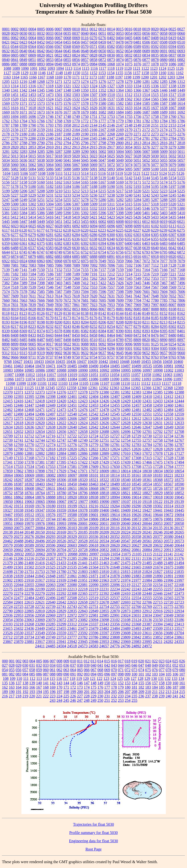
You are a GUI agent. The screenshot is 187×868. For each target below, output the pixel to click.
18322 (104, 480)
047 (141, 665)
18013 (115, 471)
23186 (179, 620)
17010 (126, 453)
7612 (41, 296)
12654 (40, 432)
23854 (168, 637)
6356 (164, 239)
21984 (147, 580)
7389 (23, 283)
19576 (51, 515)
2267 (102, 134)
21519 (40, 567)
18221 (168, 475)
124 (113, 679)
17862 (19, 471)
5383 (15, 213)
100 (134, 674)
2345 (93, 138)
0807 (23, 55)
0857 (85, 60)
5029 (146, 156)
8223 (32, 327)
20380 (168, 537)
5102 (172, 169)
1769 (67, 121)
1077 (146, 64)
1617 (23, 108)
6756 (120, 252)
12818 (51, 449)
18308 (72, 480)
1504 (85, 95)
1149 (68, 73)
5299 (6, 204)
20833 (115, 550)
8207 (111, 322)
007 (53, 661)
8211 (146, 322)
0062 (15, 38)
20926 (8, 554)
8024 (24, 309)
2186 (50, 134)
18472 (104, 484)
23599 (115, 633)
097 (114, 674)
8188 (164, 318)
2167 (102, 130)
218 (19, 696)
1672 (32, 112)
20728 (83, 550)
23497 (147, 628)
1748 (67, 117)
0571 (93, 47)
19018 (158, 497)
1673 (41, 112)
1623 (67, 108)
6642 (172, 248)
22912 (147, 611)
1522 (32, 99)
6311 (23, 239)
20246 (158, 532)
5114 (85, 173)
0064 (32, 38)
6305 (155, 235)
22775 (168, 607)
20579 (8, 545)
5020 (76, 156)
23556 (51, 633)
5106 (24, 173)
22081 (83, 585)
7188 (67, 274)
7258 (67, 278)
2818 (181, 143)
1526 (67, 99)
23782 (83, 637)
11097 (178, 379)
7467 (164, 283)
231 (107, 696)
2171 (137, 130)
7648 (155, 296)
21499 (8, 567)
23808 (115, 637)
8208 (120, 322)
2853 (32, 147)
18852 (179, 493)
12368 (168, 388)
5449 (41, 222)
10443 (114, 362)
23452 (51, 628)
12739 (8, 440)
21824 (147, 572)
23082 (83, 620)
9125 (155, 344)
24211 (158, 642)
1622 (58, 108)
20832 (104, 550)
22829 (61, 611)
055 (12, 670)
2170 (129, 130)
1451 (15, 95)
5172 (146, 182)
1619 (41, 108)
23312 (72, 624)
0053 (120, 33)
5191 (120, 187)
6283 (67, 235)
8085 (138, 309)
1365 (129, 90)
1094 (60, 68)
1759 (164, 117)
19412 (136, 510)
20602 (61, 545)
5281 (111, 200)
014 (100, 661)
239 (162, 696)
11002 (169, 370)
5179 (23, 187)
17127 (179, 453)
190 (12, 692)
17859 (8, 471)
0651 (111, 51)
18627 (40, 488)
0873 (111, 60)
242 (182, 696)
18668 (93, 488)
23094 (93, 620)
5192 (129, 187)
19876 (158, 519)
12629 (136, 423)
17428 (93, 462)
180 (128, 687)
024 (168, 661)
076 (155, 670)
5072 (111, 165)
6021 (181, 222)
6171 (32, 230)
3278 (164, 147)
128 (140, 679)
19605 (104, 515)
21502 (29, 567)
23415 (8, 628)
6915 (129, 257)
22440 (147, 593)
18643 (61, 488)
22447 (168, 593)
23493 (136, 628)
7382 (6, 283)
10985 (29, 370)
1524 (50, 99)
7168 (181, 270)
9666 (15, 357)
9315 (23, 353)
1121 (136, 68)
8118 (6, 313)
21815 (126, 572)
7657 (181, 296)
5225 (181, 191)
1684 (120, 112)
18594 (8, 488)
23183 (168, 620)
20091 (51, 528)
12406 (104, 397)
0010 (76, 29)
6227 (137, 230)
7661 (15, 300)
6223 (102, 230)
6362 (32, 243)
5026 (120, 156)
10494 (104, 366)
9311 (181, 348)
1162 (180, 73)
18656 (83, 488)
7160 (129, 270)
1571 (23, 103)
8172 (58, 318)
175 (93, 687)
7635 (120, 296)
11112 (146, 383)
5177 (6, 187)
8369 (23, 331)
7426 (120, 283)
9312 (6, 353)
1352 (102, 90)
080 (182, 670)
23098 (104, 620)
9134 (164, 344)
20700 (51, 550)
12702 (158, 432)
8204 (85, 322)
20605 (83, 545)
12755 (136, 440)
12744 (40, 440)
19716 (19, 519)
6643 (181, 248)
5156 (6, 182)
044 (121, 665)
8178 (102, 318)
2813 (137, 143)
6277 (15, 235)
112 (32, 679)
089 (59, 674)
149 (100, 683)
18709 (136, 488)
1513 (137, 95)
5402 (155, 213)
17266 (93, 458)
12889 (104, 453)
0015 (120, 29)
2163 (67, 130)
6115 (181, 226)
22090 (93, 585)
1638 (164, 108)
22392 (104, 593)
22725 (19, 607)
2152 (164, 125)
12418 (40, 401)
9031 (76, 344)
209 (141, 692)
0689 (146, 51)
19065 (40, 502)
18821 (126, 493)
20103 (72, 528)
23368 (136, 624)
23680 (168, 633)
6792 (137, 252)
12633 (179, 423)
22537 (115, 598)
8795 (129, 340)
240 (168, 696)
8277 (129, 327)
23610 (136, 633)
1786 (181, 121)
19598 (83, 515)
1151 (85, 73)
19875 (147, 519)
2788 (23, 143)
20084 (40, 528)
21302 (126, 558)
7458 (155, 283)
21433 (61, 563)
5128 (15, 178)
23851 (147, 637)
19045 (179, 497)
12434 (168, 401)
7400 (50, 283)
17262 (83, 458)
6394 (102, 243)
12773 (40, 445)
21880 (126, 576)
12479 (115, 410)
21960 (93, 580)
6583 (50, 248)
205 (114, 692)
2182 (41, 134)
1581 (111, 103)
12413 (179, 397)
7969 (137, 305)
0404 (120, 38)
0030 (23, 33)
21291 (93, 558)
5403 (164, 213)
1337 (164, 86)
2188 (67, 134)
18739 (179, 488)
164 (19, 687)
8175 (85, 318)
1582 (120, 103)
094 (93, 674)
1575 (58, 103)
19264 (115, 506)
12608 (93, 418)
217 (12, 696)
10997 (147, 370)
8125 (32, 313)
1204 (180, 77)
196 (53, 692)
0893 (41, 64)
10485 (72, 366)
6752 (85, 252)
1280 (137, 82)
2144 (93, 125)
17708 (136, 467)
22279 (40, 593)
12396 (40, 397)
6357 (172, 239)
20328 (61, 537)
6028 (59, 226)
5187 (85, 187)
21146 (8, 558)
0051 (102, 33)
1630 (102, 108)
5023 (93, 156)
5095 (129, 169)
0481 (137, 42)
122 (100, 679)
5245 (172, 195)
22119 (126, 585)
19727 (40, 519)
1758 (155, 117)
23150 (158, 620)
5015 (32, 156)
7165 (155, 270)
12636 (29, 427)
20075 (19, 528)
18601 (19, 488)
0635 (15, 51)
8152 (164, 313)
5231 (50, 195)
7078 (172, 261)
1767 (50, 121)
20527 (72, 541)
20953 (30, 554)
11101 (42, 383)
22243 (136, 589)
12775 (61, 445)
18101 (94, 475)
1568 (181, 99)
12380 (104, 392)
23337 (93, 624)
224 (59, 696)
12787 (179, 445)
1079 (164, 64)
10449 (135, 362)
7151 (50, 270)
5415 (41, 217)
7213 (120, 274)
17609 (93, 467)
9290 (76, 348)
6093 (85, 226)
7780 (155, 300)
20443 (179, 537)
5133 (50, 178)
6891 (111, 257)
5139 (102, 178)
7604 (164, 292)
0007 (58, 29)
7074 (155, 261)
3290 (85, 152)
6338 (93, 239)
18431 (61, 484)
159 (168, 683)
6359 (6, 243)
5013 (15, 156)
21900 (179, 576)
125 (120, 679)
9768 (8, 362)
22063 (51, 585)
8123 (23, 313)
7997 (155, 305)
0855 (67, 60)
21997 (179, 580)
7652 (172, 296)
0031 (32, 33)
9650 (137, 353)
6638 (137, 248)
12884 (61, 453)
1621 (50, 108)
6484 (172, 243)
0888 (23, 64)
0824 (76, 55)
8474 (146, 335)
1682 (102, 112)
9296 (111, 348)
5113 (76, 173)
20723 (72, 550)
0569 (76, 47)
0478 (120, 42)
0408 (155, 38)
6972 (76, 261)
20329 (72, 537)
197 (59, 692)
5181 (41, 187)
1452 (23, 95)
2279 (23, 138)
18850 (168, 493)
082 (12, 674)
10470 (40, 366)
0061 (6, 38)
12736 (179, 436)
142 (53, 683)
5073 (120, 165)
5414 (32, 217)
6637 (129, 248)
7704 (137, 300)
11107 (105, 383)
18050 (168, 471)
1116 (94, 68)
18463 (93, 484)
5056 (172, 160)
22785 (179, 607)
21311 (136, 558)
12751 (104, 440)
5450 (50, 222)
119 (79, 679)
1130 (33, 73)
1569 (6, 103)
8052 (67, 309)
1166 (33, 77)
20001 (83, 523)
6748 (50, 252)
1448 (172, 90)
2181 (32, 134)
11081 (51, 379)
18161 (136, 475)
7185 (41, 274)
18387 (19, 484)
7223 (6, 278)
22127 (136, 585)
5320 (172, 204)
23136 (147, 620)
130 (154, 679)
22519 (93, 598)
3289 (76, 152)
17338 (179, 458)
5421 (93, 217)
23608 (126, 633)
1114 (77, 68)
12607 (83, 418)
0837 (172, 55)
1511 (120, 95)
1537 (111, 99)
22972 (72, 615)
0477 (111, 42)
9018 (58, 344)
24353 (179, 642)
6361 (23, 243)
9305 (164, 348)
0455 (67, 42)
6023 (15, 226)
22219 (93, 589)
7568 (164, 287)
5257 (76, 200)
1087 (181, 64)
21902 (8, 580)
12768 (8, 445)
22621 (40, 602)
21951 (83, 580)
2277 (6, 138)
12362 (104, 388)
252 (114, 700)
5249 (23, 200)
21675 (168, 567)
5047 (102, 160)
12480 (126, 410)
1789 (23, 125)
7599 (129, 292)
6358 (181, 239)
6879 (32, 257)
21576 (104, 567)
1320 (58, 86)
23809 (126, 637)
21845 (40, 576)
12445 (8, 405)
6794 (155, 252)
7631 (111, 296)
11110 (125, 383)
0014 (111, 29)
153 (128, 683)
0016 (129, 29)
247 (80, 700)
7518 (15, 287)
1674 (50, 112)
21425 (51, 563)
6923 (15, 261)
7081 (15, 265)
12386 (168, 392)
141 (46, 683)
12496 (40, 414)
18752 (8, 493)
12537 (61, 414)
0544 (15, 47)
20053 (158, 523)
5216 (111, 191)
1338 (172, 86)
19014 (136, 497)
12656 (61, 432)
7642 (137, 296)
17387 (51, 462)
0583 (120, 47)
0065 (41, 38)
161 (182, 683)
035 (59, 665)
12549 (126, 414)
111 (26, 679)
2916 (102, 147)
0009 (67, 29)
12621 (51, 423)
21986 (158, 580)
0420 (181, 38)
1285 (164, 82)
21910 (29, 580)
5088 (67, 169)
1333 (129, 86)
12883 (51, 453)
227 (80, 696)
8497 (58, 340)
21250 (40, 558)
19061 (19, 502)
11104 (73, 383)
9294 (102, 348)
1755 (129, 117)
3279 (172, 147)
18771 (51, 493)
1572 (32, 103)
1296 (172, 82)
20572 (168, 541)
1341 (15, 90)
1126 (180, 68)
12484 (168, 410)
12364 (125, 388)
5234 (76, 195)
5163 (67, 182)
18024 (136, 471)
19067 (62, 502)
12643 (104, 427)
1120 (128, 68)
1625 (85, 108)
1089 (16, 68)
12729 (136, 436)
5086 (50, 169)
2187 (58, 134)
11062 (157, 375)
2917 (111, 147)
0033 (50, 33)
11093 (146, 379)
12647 (147, 427)
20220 (115, 532)
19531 (40, 515)
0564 (32, 47)
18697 (126, 488)
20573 (179, 541)
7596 (102, 292)
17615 (104, 467)
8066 (94, 309)
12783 (136, 445)
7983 (146, 305)
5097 (137, 169)
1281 (146, 82)
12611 (126, 418)
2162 (58, 130)
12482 (147, 410)
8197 (32, 322)
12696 (126, 432)
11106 (94, 383)
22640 (51, 602)
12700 (136, 432)
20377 (158, 537)
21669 (147, 567)
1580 (102, 103)
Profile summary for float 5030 (93, 833)
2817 (172, 143)
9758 (120, 357)
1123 (154, 68)
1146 (42, 73)
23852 (158, 637)
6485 (181, 243)
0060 (181, 33)
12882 (40, 453)
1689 (164, 112)
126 (127, 679)
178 (114, 687)
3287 (58, 152)
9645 (120, 353)
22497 (61, 598)
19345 (29, 510)
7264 (111, 278)
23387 (147, 624)
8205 (93, 322)
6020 (172, 222)
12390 (8, 397)
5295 (172, 200)
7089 (76, 265)
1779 (120, 121)
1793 (50, 125)
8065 (85, 309)
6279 (32, 235)
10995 (126, 370)
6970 (67, 261)
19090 (104, 502)
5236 (93, 195)
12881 (29, 453)
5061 (23, 165)
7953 (111, 305)
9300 (120, 348)
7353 (155, 278)
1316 (32, 86)
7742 (146, 300)
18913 (61, 497)
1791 (41, 125)
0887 (15, 64)
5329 (67, 208)
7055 (111, 261)
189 (5, 692)
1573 (41, 103)
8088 (155, 309)
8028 (32, 309)
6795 (164, 252)
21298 (115, 558)
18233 (179, 475)
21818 (136, 572)
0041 (93, 33)
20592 (40, 545)
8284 (155, 327)
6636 (120, 248)
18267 (19, 480)
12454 (104, 405)
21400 (29, 563)
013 (93, 661)
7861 (76, 305)
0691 (164, 51)
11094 (157, 379)
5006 (137, 152)
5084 (32, 169)
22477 (19, 598)
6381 (50, 243)
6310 (15, 239)
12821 (83, 449)
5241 (137, 195)
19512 (29, 515)
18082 (51, 475)
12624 (83, 423)
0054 (129, 33)
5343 (129, 208)
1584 (137, 103)
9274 (50, 348)
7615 (67, 296)
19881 (168, 519)
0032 (41, 33)
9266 (41, 348)
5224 (172, 191)
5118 (111, 173)
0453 (50, 42)
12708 (179, 432)
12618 (19, 423)
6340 (111, 239)
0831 (120, 55)
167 (39, 687)
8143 (111, 313)
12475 (72, 410)
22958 (40, 615)
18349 (136, 480)
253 (121, 700)
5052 (146, 160)
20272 (19, 537)
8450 (76, 335)
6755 (111, 252)
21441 (83, 563)
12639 (61, 427)
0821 (50, 55)
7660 (6, 300)
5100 (155, 169)
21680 (179, 567)
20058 (179, 523)
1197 (119, 77)
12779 (93, 445)
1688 (155, 112)
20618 (93, 545)
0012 (93, 29)
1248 (32, 82)
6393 (93, 243)
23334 (83, 624)
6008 (120, 222)
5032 (172, 156)
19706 (8, 519)
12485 (179, 410)
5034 (6, 160)
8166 (32, 318)
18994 (115, 497)
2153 (172, 125)
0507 (155, 42)
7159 (120, 270)
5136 (76, 178)
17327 (158, 458)
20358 (136, 537)
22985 (104, 615)
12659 (93, 432)
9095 (120, 344)
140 (39, 683)
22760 (136, 607)
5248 (15, 200)
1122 (145, 68)
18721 (147, 488)
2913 (76, 147)
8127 (50, 313)
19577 (61, 515)
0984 (93, 64)
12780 (104, 445)
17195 (61, 458)
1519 (6, 99)
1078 (155, 64)
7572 (181, 287)
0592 (155, 47)
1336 (155, 86)
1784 (164, 121)
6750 (67, 252)
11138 (40, 388)
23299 (61, 624)
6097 (120, 226)
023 (162, 661)
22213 (72, 589)
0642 (41, 51)
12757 (147, 440)
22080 (72, 585)
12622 (61, 423)
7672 (67, 300)
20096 (62, 528)
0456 (76, 42)
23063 (29, 620)
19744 (51, 519)
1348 (67, 90)
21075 (126, 554)
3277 (155, 147)
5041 (67, 160)
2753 (129, 138)
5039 (50, 160)
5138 (93, 178)
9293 (93, 348)
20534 (104, 541)
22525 (104, 598)
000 (5, 661)
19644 (158, 515)
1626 (93, 108)
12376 (61, 392)
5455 (85, 222)
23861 (179, 637)
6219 (76, 230)
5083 (23, 169)
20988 (73, 554)
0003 (23, 29)
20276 (29, 537)
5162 (58, 182)
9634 (93, 353)
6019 (164, 222)
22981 (93, 615)
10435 (60, 362)
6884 (67, 257)
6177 (41, 230)
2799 (111, 143)
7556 (102, 287)
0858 (93, 60)
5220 (137, 191)
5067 (76, 165)
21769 (51, 572)
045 (128, 665)
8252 (93, 327)
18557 (158, 484)
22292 (61, 593)
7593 (76, 292)
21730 (19, 572)
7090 (85, 265)
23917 (40, 642)
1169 (59, 77)
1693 (6, 117)
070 (114, 670)
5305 (58, 204)
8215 (181, 322)
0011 (85, 29)
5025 (111, 156)
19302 (158, 506)
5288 (164, 200)
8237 (58, 327)
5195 (155, 187)
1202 (162, 77)
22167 (168, 585)
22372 (93, 593)
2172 (146, 130)
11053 (104, 375)
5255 (67, 200)
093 (87, 674)
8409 (23, 335)
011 (80, 661)
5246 (181, 195)
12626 (104, 423)
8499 (76, 340)
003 (25, 661)
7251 (23, 278)
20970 (51, 554)
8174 (76, 318)
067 (93, 670)
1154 (111, 73)
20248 (168, 532)
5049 (120, 160)
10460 (178, 362)
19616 (126, 515)
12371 (19, 392)
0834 (146, 55)
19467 (8, 515)
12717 (61, 436)
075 (148, 670)
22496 (51, 598)
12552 (158, 414)
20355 (126, 537)
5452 (67, 222)
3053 (120, 147)
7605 (172, 292)
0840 (6, 60)
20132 (136, 528)
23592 (83, 633)
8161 (172, 313)
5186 (76, 187)
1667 (172, 108)
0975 (85, 64)
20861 (136, 550)
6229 (155, 230)
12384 (147, 392)
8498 (67, 340)
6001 (93, 222)
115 (52, 679)
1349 (76, 90)
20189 (93, 532)
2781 (146, 138)
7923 (93, 305)
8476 (155, 335)
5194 (146, 187)
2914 (85, 147)
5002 (102, 152)
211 (155, 692)
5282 (120, 200)
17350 (19, 462)
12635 (19, 427)
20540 (115, 541)
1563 (137, 99)
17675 (126, 467)
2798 (102, 143)
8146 (137, 313)
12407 (115, 397)
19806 (93, 519)
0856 (76, 60)
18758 (19, 493)
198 (66, 692)
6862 (172, 252)
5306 (67, 204)
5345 (137, 208)
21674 (158, 567)
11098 (11, 383)
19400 (104, 510)
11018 (62, 375)
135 (5, 683)
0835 (155, 55)
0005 (41, 29)
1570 (15, 103)
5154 (172, 178)
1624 (76, 108)
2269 (120, 134)
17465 (136, 462)
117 (66, 679)
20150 (40, 532)
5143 (137, 178)
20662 (19, 550)
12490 (19, 414)
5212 (76, 191)
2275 (172, 134)
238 (155, 696)
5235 (85, 195)
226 (73, 696)
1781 (137, 121)
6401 (137, 243)
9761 (137, 357)
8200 (58, 322)
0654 (129, 51)
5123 (154, 173)
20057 (168, 523)
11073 (19, 379)
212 (162, 692)
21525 (51, 567)
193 (32, 692)
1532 (76, 99)
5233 (67, 195)
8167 (41, 318)
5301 (23, 204)
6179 (49, 230)
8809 (137, 340)
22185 (19, 589)
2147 (120, 125)
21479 (136, 563)
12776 (72, 445)
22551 (126, 598)
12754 (126, 440)
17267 (104, 458)
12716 (51, 436)
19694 (179, 515)
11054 (115, 375)
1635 (146, 108)
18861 (8, 497)
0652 (120, 51)
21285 (72, 558)
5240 (129, 195)
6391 (76, 243)
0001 (6, 29)
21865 (83, 576)
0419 (172, 38)
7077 (164, 261)
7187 (58, 274)
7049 (102, 261)
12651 (8, 432)
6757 (129, 252)
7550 (76, 287)
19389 (93, 510)
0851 (32, 60)
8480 (172, 335)
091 (73, 674)
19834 (104, 519)
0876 (137, 60)
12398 (51, 397)
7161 (137, 270)
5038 (41, 160)
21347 (158, 558)
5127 (6, 178)
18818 (104, 493)
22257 (168, 589)
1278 (120, 82)
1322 (76, 86)
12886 (83, 453)
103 (155, 674)
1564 (146, 99)
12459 (158, 405)
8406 (6, 335)
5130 (23, 178)
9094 (111, 344)
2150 (146, 125)
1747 (58, 117)
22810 (40, 611)
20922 (179, 550)
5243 (155, 195)
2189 (76, 134)
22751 (93, 607)
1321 (67, 86)
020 (141, 661)
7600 (137, 292)
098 (121, 674)
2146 (111, 125)
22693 (126, 602)
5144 (146, 178)
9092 (102, 344)
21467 (115, 563)
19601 (93, 515)
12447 (29, 405)
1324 (93, 86)
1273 (76, 82)
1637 (155, 108)
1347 (58, 90)
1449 (181, 90)
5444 (181, 217)
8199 (50, 322)
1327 (111, 86)
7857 (67, 305)
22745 (83, 607)
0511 (6, 47)
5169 (120, 182)
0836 (164, 55)
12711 (18, 436)
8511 (102, 340)
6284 (76, 235)
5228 (23, 195)
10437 (82, 362)
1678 (76, 112)
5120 (128, 173)
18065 (19, 475)
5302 (32, 204)
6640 (155, 248)
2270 (129, 134)
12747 (61, 440)
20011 (104, 523)
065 (80, 670)
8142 (102, 313)
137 (19, 683)
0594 (172, 47)
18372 (168, 480)
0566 (50, 47)
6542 (41, 248)
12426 (104, 401)
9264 (23, 348)
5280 (102, 200)
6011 (137, 222)
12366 (147, 388)
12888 (93, 453)
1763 (15, 121)
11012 (30, 375)
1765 (32, 121)
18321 (93, 480)
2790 (41, 143)
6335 (67, 239)
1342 (23, 90)
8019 (15, 309)
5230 (41, 195)
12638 (51, 427)
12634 (8, 427)
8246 (76, 327)
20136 (168, 528)
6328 (41, 239)
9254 (172, 344)
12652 (19, 432)
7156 (93, 270)
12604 (51, 418)
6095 (103, 226)
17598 (83, 467)
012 (87, 661)
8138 (85, 313)
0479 (129, 42)
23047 (158, 615)
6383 (67, 243)
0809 (32, 55)
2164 (76, 130)
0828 (93, 55)
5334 (111, 208)
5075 (137, 165)
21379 (8, 563)
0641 (32, 51)
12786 (168, 445)
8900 (23, 344)
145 (73, 683)
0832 (129, 55)
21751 (29, 572)
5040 (58, 160)
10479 (61, 366)
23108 (126, 620)
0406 (137, 38)
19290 (136, 506)
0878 (155, 60)
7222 (181, 274)
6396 (111, 243)
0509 (172, 42)
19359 (61, 510)
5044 (76, 160)
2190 (85, 134)
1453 (32, 95)
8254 (111, 327)
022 (155, 661)
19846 (126, 519)
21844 (29, 576)
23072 (61, 620)
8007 (172, 305)
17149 (8, 458)
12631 (158, 423)
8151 (155, 313)
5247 (6, 200)
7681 (85, 300)
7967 (129, 305)
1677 (67, 112)
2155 (6, 130)
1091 (34, 68)
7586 (50, 292)
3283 (23, 152)
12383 (136, 392)
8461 (102, 335)
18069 (29, 475)
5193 (137, 187)
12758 (158, 440)
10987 (51, 370)
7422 (102, 283)
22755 (115, 607)
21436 (72, 563)
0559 (23, 47)
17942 (72, 471)
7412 (85, 283)
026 (182, 661)
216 (5, 696)
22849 (93, 611)
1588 (172, 103)
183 (148, 687)
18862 (19, 497)
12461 (179, 405)
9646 (129, 353)
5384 (23, 213)
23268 (29, 624)
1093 (51, 68)
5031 (164, 156)
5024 (102, 156)
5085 (41, 169)
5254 (58, 200)
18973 (104, 497)
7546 (50, 287)
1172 (84, 77)
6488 (15, 248)
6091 (67, 226)
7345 (129, 278)
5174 (164, 182)
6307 (172, 235)
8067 (103, 309)
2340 (50, 138)
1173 (93, 77)
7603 (155, 292)
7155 (85, 270)
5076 (146, 165)
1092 (42, 68)
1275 (93, 82)
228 (87, 696)
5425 (129, 217)
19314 (168, 506)
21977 (136, 580)
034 (53, 665)
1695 (23, 117)
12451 (72, 405)
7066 (129, 261)
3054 (129, 147)
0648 (85, 51)
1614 (181, 103)
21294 (104, 558)
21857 (61, 576)
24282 (168, 642)
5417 (58, 217)
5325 (32, 208)
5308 (85, 204)
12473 (61, 410)
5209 (50, 191)
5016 (41, 156)
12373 (40, 392)
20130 (125, 528)
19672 (168, 515)
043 (114, 665)
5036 (23, 160)
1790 (32, 125)
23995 (147, 642)
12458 (147, 405)
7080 (6, 265)
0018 (137, 29)
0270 (93, 38)
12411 (158, 397)
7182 (15, 274)
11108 (115, 383)
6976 (93, 261)
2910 (50, 147)
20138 (8, 532)
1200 (145, 77)
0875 (129, 60)
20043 (136, 523)
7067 (137, 261)
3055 (137, 147)
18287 (29, 480)
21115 (147, 554)
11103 (63, 383)
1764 (23, 121)
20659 (8, 550)
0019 (146, 29)
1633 (129, 108)
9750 (76, 357)
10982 (179, 366)
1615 (6, 108)
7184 (32, 274)
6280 (41, 235)
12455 (115, 405)
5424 (120, 217)
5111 (59, 173)
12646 (136, 427)
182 (141, 687)
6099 (138, 226)
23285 (51, 624)
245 (66, 700)
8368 (15, 331)
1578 (85, 103)
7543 (41, 287)
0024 (164, 29)
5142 (129, 178)
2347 (111, 138)
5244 (164, 195)
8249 (85, 327)
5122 (145, 173)
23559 (61, 633)
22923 (168, 611)
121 (93, 679)
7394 (32, 283)
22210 (61, 589)
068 (100, 670)
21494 (179, 563)
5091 (93, 169)
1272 (67, 82)
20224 (126, 532)
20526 (61, 541)
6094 (94, 226)
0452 (41, 42)
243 (53, 700)
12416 (19, 401)
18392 (29, 484)
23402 (168, 624)
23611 (147, 633)
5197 (172, 187)
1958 (67, 125)
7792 (172, 300)
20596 (51, 545)
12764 (168, 440)
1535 (93, 99)
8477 (164, 335)
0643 (50, 51)
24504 (61, 646)
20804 (93, 550)
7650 (164, 296)
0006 (50, 29)
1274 (85, 82)
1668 (181, 108)
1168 (50, 77)
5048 (111, 160)
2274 (164, 134)
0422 (15, 42)
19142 (8, 506)
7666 (41, 300)
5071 (102, 165)
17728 (158, 467)
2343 (76, 138)
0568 (67, 47)
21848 (51, 576)
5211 (67, 191)
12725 (104, 436)
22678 (104, 602)
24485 (51, 646)
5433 (155, 217)
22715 (158, 602)
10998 (158, 370)
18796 (83, 493)
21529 (61, 567)
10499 (136, 366)
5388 (50, 213)
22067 (61, 585)
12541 (83, 414)
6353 (137, 239)
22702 (136, 602)
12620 (40, 423)
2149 (137, 125)
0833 (137, 55)
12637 (40, 427)
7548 (67, 287)
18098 (83, 475)
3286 (50, 152)
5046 (93, 160)
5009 (164, 152)
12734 (168, 436)
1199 (136, 77)
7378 (172, 278)
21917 (40, 580)
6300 (111, 235)
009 (66, 661)
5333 (102, 208)
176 (100, 687)
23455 (61, 628)
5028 (137, 156)
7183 (23, 274)
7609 (15, 296)
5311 (111, 204)
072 (128, 670)
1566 (164, 99)
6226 (128, 230)
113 (39, 679)
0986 (102, 64)
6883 (58, 257)
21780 (61, 572)
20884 (147, 550)
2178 (6, 134)
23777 (72, 637)
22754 (104, 607)
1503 (76, 95)
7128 (172, 265)
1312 (181, 82)
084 (25, 674)
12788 (8, 449)
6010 (129, 222)
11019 (72, 375)
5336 (120, 208)
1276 (102, 82)
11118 (177, 383)
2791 (50, 143)
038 (80, 665)
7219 (155, 274)
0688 (137, 51)
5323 (15, 208)
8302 (172, 327)
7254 (50, 278)
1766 (41, 121)
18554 (147, 484)
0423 (23, 42)
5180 (32, 187)
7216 (146, 274)
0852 (41, 60)
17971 (83, 471)
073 (134, 670)
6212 (58, 230)
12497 (51, 414)
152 (121, 683)
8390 (120, 331)
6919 (164, 257)
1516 (164, 95)
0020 (155, 29)
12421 (72, 401)
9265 (32, 348)
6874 (15, 257)
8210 (137, 322)
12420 (61, 401)
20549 (136, 541)
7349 (137, 278)
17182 (51, 458)
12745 (51, 440)
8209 (129, 322)
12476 (83, 410)
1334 (137, 86)
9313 (15, 353)
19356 (51, 510)
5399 (129, 213)
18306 (61, 480)
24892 (136, 646)
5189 (102, 187)
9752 (85, 357)
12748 (72, 440)
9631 (76, 353)
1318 (50, 86)
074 (141, 670)
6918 (155, 257)
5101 (164, 169)
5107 (33, 173)
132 (168, 679)
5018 (58, 156)
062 (59, 670)
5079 (172, 165)
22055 (29, 585)
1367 (146, 90)
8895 (172, 340)
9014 (41, 344)
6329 (50, 239)
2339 (41, 138)
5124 (163, 173)
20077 (29, 528)
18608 (29, 488)
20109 (94, 528)
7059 (120, 261)
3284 (32, 152)
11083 (62, 379)
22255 (158, 589)
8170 (50, 318)
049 (155, 665)
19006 (126, 497)
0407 (146, 38)
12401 (72, 397)
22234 (115, 589)
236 (141, 696)
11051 (93, 375)
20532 (93, 541)
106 (175, 674)
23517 (179, 628)
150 (107, 683)
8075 (111, 309)
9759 (129, 357)
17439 (126, 462)
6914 (120, 257)
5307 (76, 204)
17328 (168, 458)
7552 (85, 287)
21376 (179, 558)
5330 (76, 208)
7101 (120, 265)
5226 (6, 195)
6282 (58, 235)
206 (121, 692)
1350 (85, 90)
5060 (15, 165)
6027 (50, 226)
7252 (32, 278)
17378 (29, 462)
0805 (15, 55)
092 (80, 674)
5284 (137, 200)
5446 (15, 222)
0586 (129, 47)
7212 (111, 274)
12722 (72, 436)
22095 (104, 585)
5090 (85, 169)
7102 (129, 265)
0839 (181, 55)
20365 (147, 537)
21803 (83, 572)
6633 (102, 248)
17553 (51, 467)
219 (25, 696)
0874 (120, 60)
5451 (58, 222)
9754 (93, 357)
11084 (72, 379)
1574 (50, 103)
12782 (126, 445)
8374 (41, 331)
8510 (93, 340)
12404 (93, 397)
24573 (83, 646)
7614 (58, 296)
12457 (136, 405)
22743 (72, 607)
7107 (146, 265)
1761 (181, 117)
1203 (171, 77)
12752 (115, 440)
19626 (136, 515)
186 (168, 687)
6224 (111, 230)
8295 (164, 327)
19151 (19, 506)
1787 (6, 125)
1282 (155, 82)
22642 (61, 602)
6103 (164, 226)
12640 (72, 427)
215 (182, 692)
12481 (136, 410)
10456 (157, 362)
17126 (168, 453)
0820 (41, 55)
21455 (93, 563)
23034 (147, 615)
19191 (61, 506)
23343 (104, 624)
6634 (111, 248)
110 (19, 679)
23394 (158, 624)
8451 (85, 335)
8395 (164, 331)
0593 (164, 47)
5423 (111, 217)
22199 (40, 589)
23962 (115, 642)
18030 (147, 471)
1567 (172, 99)
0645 (67, 51)
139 (32, 683)
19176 (40, 506)
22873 (126, 611)
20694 (40, 550)
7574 (6, 292)
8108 (173, 309)
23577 (72, 633)
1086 (172, 64)
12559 (179, 414)
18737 (168, 488)
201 (87, 692)
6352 (129, 239)
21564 (93, 567)
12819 (61, 449)
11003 (179, 370)
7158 (111, 270)
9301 (129, 348)
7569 (172, 287)
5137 (85, 178)
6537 (32, 248)
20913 (168, 550)
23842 (136, 637)
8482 (6, 340)
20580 (19, 545)
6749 (58, 252)
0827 (85, 55)
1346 (50, 90)
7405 (67, 283)
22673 (93, 602)
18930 (83, 497)
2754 (137, 138)
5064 (50, 165)
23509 (158, 628)
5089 (76, 169)
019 (134, 661)
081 (5, 674)
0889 (32, 64)
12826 (136, 449)
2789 (32, 143)
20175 (72, 532)
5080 (181, 165)
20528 (83, 541)
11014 (41, 375)
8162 (181, 313)
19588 (72, 515)
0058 (164, 33)
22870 (115, 611)
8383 (93, 331)
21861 (72, 576)
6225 (120, 230)
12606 (72, 418)
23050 (179, 615)
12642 (93, 427)
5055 (164, 160)
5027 (129, 156)
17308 (136, 458)
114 (46, 679)
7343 (120, 278)
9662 (6, 357)
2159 (41, 130)
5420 (85, 217)
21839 (19, 576)
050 (162, 665)
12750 (93, 440)
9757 (111, 357)
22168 (179, 585)
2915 (93, 147)
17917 (51, 471)
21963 (104, 580)
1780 (129, 121)
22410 (126, 593)
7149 (32, 270)
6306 (164, 235)
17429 (104, 462)
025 (175, 661)
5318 (155, 204)
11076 (41, 379)
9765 (172, 357)
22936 (8, 615)
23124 (136, 620)
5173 (155, 182)
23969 (126, 642)
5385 (32, 213)
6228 (146, 230)
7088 (67, 265)
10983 (8, 370)
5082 (15, 169)
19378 (83, 510)
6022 (6, 226)
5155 (181, 178)
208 (134, 692)
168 (46, 687)
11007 (9, 375)
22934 (179, 611)
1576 (67, 103)
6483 (164, 243)
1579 (93, 103)
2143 (85, 125)
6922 (6, 261)
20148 (29, 532)
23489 (126, 628)
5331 (85, 208)
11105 (84, 383)
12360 (82, 388)
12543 (104, 414)
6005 (111, 222)
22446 (158, 593)
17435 (115, 462)
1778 (111, 121)
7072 (146, 261)
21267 (51, 558)
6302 (129, 235)
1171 (76, 77)
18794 (72, 493)
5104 (7, 173)
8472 (137, 335)
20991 (83, 554)
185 (162, 687)
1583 (129, 103)
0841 (15, 60)
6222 (93, 230)
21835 (179, 572)
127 (134, 679)
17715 (147, 467)
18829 (158, 493)
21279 (61, 558)
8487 (41, 340)
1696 (32, 117)
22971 (61, 615)
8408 (15, 335)
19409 (126, 510)
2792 (58, 143)
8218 (23, 327)
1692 (181, 112)
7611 (32, 296)
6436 (155, 243)
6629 (67, 248)
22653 (72, 602)
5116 (102, 173)
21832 (168, 572)
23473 (83, 628)
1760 (172, 117)
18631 (51, 488)
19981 (51, 523)
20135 (158, 528)
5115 (93, 173)
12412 (168, 397)
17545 (40, 467)
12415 (8, 401)
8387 (111, 331)
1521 (23, 99)
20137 (179, 528)
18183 (158, 475)
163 (12, 687)
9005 (32, 344)
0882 (181, 60)
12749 (83, 440)
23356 (115, 624)
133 (175, 679)
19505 (19, 515)
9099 (137, 344)
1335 (146, 86)
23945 (83, 642)
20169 (61, 532)
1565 (155, 99)
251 (107, 700)
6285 (85, 235)
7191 (93, 274)
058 (32, 670)
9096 (129, 344)
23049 (168, 615)
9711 (32, 357)
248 (87, 700)
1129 (24, 73)
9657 (164, 353)
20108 (83, 528)
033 (46, 665)
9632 (85, 353)
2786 (6, 143)
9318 (32, 353)
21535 (72, 567)
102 (148, 674)
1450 (6, 95)
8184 (146, 318)
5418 (67, 217)
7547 (58, 287)
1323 (85, 86)
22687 (115, 602)
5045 (85, 160)
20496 (40, 541)
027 (5, 665)
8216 (6, 327)
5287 (155, 200)
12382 (126, 392)
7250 (15, 278)
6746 (32, 252)
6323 (32, 239)
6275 (181, 230)
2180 (23, 134)
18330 (115, 480)
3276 (146, 147)
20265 (179, 532)
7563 (137, 287)
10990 (83, 370)
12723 (83, 436)
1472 (41, 95)
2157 (23, 130)
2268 (111, 134)
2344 (85, 138)
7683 (93, 300)
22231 (104, 589)
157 (155, 683)
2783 (164, 138)
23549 (40, 633)
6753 (93, 252)
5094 (120, 169)
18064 (8, 475)
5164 (76, 182)
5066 (67, 165)
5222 (155, 191)
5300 (15, 204)
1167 (41, 77)
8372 (32, 331)
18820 (115, 493)
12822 (93, 449)
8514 (111, 340)
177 (107, 687)
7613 (50, 296)
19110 (136, 502)
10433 (39, 362)
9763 (155, 357)
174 (87, 687)
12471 (40, 410)
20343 (104, 537)
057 (25, 670)
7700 (129, 300)
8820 (146, 340)
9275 (58, 348)
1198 (127, 77)
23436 (29, 628)
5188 (93, 187)
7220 (164, 274)
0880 (164, 60)
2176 (181, 130)
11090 (115, 379)
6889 (102, 257)
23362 (126, 624)
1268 (41, 82)
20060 (8, 528)
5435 (172, 217)
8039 (41, 309)
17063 (136, 453)
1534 (85, 99)
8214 (172, 322)
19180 (51, 506)
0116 (85, 38)
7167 (172, 270)
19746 (61, 519)
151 (114, 683)
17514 (8, 467)
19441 (158, 510)
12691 (115, 432)
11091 (125, 379)
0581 (102, 47)
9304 (155, 348)
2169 (120, 130)
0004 (32, 29)
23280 (40, 624)
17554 (61, 467)
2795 (76, 143)
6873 (6, 257)
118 (72, 679)
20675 (29, 550)
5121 (137, 173)
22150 (147, 585)
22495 (40, 598)
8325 (181, 327)
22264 (179, 589)
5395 (93, 213)
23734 (29, 637)
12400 (61, 397)
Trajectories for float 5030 (93, 824)
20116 (115, 528)
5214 (93, 191)
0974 (76, 64)
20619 (104, 545)
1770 (76, 121)
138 (25, 683)
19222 (104, 506)
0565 (41, 47)
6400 (129, 243)
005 (39, 661)
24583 (93, 646)
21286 (83, 558)
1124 (163, 68)
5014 (23, 156)
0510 (181, 42)
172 (73, 687)
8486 (32, 340)
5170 (129, 182)
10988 (62, 370)
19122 (158, 502)
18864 (29, 497)
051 (168, 665)
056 (19, 670)
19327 (8, 510)
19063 (29, 502)
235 (134, 696)
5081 (6, 169)
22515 (83, 598)
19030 (168, 497)
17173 (40, 458)
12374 (51, 392)
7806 (181, 300)
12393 (19, 397)
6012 (146, 222)
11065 (178, 375)
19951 (8, 523)
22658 (83, 602)
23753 (61, 637)
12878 (179, 449)
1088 (7, 68)
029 (19, 665)
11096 (167, 379)
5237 (102, 195)
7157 (102, 270)
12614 (158, 418)
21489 (168, 563)
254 (128, 700)
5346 (146, 208)
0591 (146, 47)
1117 (102, 68)
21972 (115, 580)
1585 (146, 103)
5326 (41, 208)
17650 (115, 467)
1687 (146, 112)
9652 (146, 353)
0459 (102, 42)
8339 (6, 331)
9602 (58, 353)
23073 (72, 620)
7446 (146, 283)
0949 (58, 64)
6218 (67, 230)
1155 (119, 73)
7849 (50, 305)
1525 (58, 99)
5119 (119, 173)
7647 (146, 296)
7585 (41, 292)
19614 (115, 515)
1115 (86, 68)
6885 (76, 257)
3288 (67, 152)
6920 (172, 257)
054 (5, 670)
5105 (15, 173)
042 (107, 665)
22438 (136, 593)
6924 (23, 261)
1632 (120, 108)
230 (100, 696)
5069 (93, 165)
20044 (147, 523)
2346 (102, 138)
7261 (85, 278)
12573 (8, 418)
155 (141, 683)
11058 (146, 375)
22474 (8, 598)
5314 (120, 204)
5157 (15, 182)
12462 (8, 410)
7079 (181, 261)
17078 (158, 453)
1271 (58, 82)
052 (175, 665)
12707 (168, 432)
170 (59, 687)
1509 (102, 95)
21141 (168, 554)
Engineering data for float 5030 (94, 841)
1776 (93, 121)
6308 (181, 235)
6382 (58, 243)
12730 (147, 436)
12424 (93, 401)
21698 (8, 572)
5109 (50, 173)
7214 (129, 274)
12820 (72, 449)
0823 (67, 55)
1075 (129, 64)
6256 (172, 230)
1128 (16, 73)
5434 (164, 217)
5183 (58, 187)
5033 (181, 156)
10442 (103, 362)
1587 (164, 103)
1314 (15, 86)
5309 (93, 204)
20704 (61, 550)
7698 (111, 300)
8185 (155, 318)
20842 (126, 550)
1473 (50, 95)
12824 (115, 449)
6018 (155, 222)
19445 (179, 510)
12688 (104, 432)
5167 (102, 182)
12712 (29, 436)
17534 (29, 467)
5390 (67, 213)
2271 (137, 134)
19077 (83, 502)
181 (134, 687)
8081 (120, 309)
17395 (61, 462)
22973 (83, 615)
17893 (29, 471)
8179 (111, 318)
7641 (129, 296)
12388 (179, 392)
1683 (111, 112)
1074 (120, 64)
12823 (104, 449)
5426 (137, 217)
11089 (104, 379)
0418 (164, 38)
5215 (102, 191)
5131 (32, 178)
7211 (102, 274)
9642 (111, 353)
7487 (172, 283)
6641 (164, 248)
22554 (136, 598)
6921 (181, 257)
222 (46, 696)
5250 (32, 200)
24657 (104, 646)
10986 (40, 370)
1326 (102, 86)
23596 (93, 633)
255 (134, 700)
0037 (76, 33)
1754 (120, 117)
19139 (179, 502)
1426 (155, 90)
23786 (93, 637)
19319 (179, 506)
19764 (83, 519)
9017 (50, 344)
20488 (19, 541)
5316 (137, 204)
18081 (40, 475)
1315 (23, 86)
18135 (125, 475)
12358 (72, 388)
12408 (126, 397)
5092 (102, 169)
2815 (155, 143)
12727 (115, 436)
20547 (126, 541)
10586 (158, 366)
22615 (29, 602)
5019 (67, 156)
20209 (104, 532)
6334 (58, 239)
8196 (23, 322)
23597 (104, 633)
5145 (155, 178)
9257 (6, 348)
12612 (136, 418)
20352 (115, 537)
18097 (72, 475)
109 (12, 679)
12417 (29, 401)
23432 (19, 628)
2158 (32, 130)
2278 (15, 138)
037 (73, 665)
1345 (41, 90)
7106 (138, 265)
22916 (158, 611)
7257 (58, 278)
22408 (115, 593)
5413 (23, 217)
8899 (15, 344)
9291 (85, 348)
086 (39, 674)
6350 (120, 239)
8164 (15, 318)
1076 (137, 64)
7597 (111, 292)
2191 (93, 134)
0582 (111, 47)
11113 (156, 383)
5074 (129, 165)
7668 (50, 300)
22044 (19, 585)
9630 (67, 353)
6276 (6, 235)
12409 (136, 397)
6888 (93, 257)
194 (39, 692)
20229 (136, 532)
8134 (76, 313)
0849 (23, 60)
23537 (29, 633)
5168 (111, 182)
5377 (164, 208)
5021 (85, 156)
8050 (59, 309)
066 (87, 670)
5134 (58, 178)
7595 (93, 292)
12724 (93, 436)
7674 (76, 300)
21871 (93, 576)
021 (148, 661)
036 (66, 665)
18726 (158, 488)
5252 (50, 200)
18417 (51, 484)
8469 (129, 335)
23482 (104, 628)
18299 (51, 480)
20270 (8, 537)
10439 (93, 362)
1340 (6, 90)
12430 (136, 401)
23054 (8, 620)
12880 (19, 453)
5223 (164, 191)
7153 (67, 270)
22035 (8, 585)
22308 (72, 593)
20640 (168, 545)
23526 (8, 633)
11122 (19, 388)
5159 (32, 182)
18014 (126, 471)
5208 (41, 191)
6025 (32, 226)
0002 (15, 29)
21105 (137, 554)
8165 (23, 318)
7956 (120, 305)
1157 (136, 73)
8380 (67, 331)
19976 (40, 523)
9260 (15, 348)
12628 (126, 423)
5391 (76, 213)
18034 (158, 471)
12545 (115, 414)
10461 (8, 366)
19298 (147, 506)
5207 (32, 191)
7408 (76, 283)
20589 (29, 545)
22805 (29, 611)
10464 (29, 366)
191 (19, 692)
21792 (72, 572)
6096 (111, 226)
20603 (72, 545)
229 (93, 696)
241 (175, 696)
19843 (115, 519)
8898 (6, 344)
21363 (168, 558)
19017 (147, 497)
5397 (111, 213)
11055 (125, 375)
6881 (41, 257)
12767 (179, 440)
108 (6, 679)
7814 (6, 305)
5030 (155, 156)
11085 (83, 379)
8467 (120, 335)
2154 (181, 125)
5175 (172, 182)
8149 (146, 313)
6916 (137, 257)
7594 (85, 292)
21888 (147, 576)
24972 (147, 646)
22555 (147, 598)
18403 (40, 484)
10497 (126, 366)
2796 (85, 143)
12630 (147, 423)
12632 (168, 423)
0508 (164, 42)
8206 (102, 322)
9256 (181, 344)
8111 (181, 309)
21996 (168, 580)
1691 (172, 112)
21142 (179, 554)
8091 (164, 309)
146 (80, 683)
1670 (15, 112)
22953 (19, 615)
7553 (93, 287)
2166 (93, 130)
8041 (50, 309)
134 (181, 679)
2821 (23, 147)
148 (93, 683)
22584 (8, 602)
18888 (51, 497)
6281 (50, 235)
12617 (8, 423)
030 (25, 665)
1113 (69, 68)
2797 (93, 143)
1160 (163, 73)
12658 (83, 432)
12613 (147, 418)
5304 (50, 204)
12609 (104, 418)
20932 (19, 554)
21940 (72, 580)
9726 (41, 357)
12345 (50, 388)
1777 (102, 121)
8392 (137, 331)
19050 (8, 502)
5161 (50, 182)
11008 (19, 375)
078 (168, 670)
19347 (40, 510)
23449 (40, 628)
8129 (58, 313)
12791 (29, 449)
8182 (129, 318)
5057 (181, 160)
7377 (164, 278)
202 (93, 692)
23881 (29, 642)
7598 (120, 292)
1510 (111, 95)
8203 (76, 322)
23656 (158, 633)
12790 (19, 449)
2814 (146, 143)
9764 (164, 357)
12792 (40, 449)
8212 (155, 322)
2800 (120, 143)
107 (182, 674)
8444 (58, 335)
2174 (164, 130)
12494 (29, 414)
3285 (41, 152)
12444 (179, 401)
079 (175, 670)
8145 (129, 313)
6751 (76, 252)
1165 (24, 77)
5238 (111, 195)
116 (59, 679)
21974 (126, 580)
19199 (72, 506)
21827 (158, 572)
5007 (146, 152)
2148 (129, 125)
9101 (146, 344)
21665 (136, 567)
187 (175, 687)
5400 (137, 213)
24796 (126, 646)
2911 (58, 147)
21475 (126, 563)
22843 (83, 611)
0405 (129, 38)
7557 (111, 287)
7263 (102, 278)
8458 (93, 335)
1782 (146, 121)
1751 (93, 117)
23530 (19, 633)
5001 (93, 152)
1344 (32, 90)
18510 (126, 484)
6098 (129, 226)
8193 (6, 322)
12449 (51, 405)
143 (59, 683)
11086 (93, 379)
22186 (29, 589)
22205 (51, 589)
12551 (147, 414)
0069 (76, 38)
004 (32, 661)
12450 (61, 405)
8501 (85, 340)
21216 (29, 558)
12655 (51, 432)
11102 (52, 383)
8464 (111, 335)
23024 (126, 615)
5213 (85, 191)
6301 (120, 235)
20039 (115, 523)
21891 (168, 576)
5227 (15, 195)
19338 (19, 510)
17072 (147, 453)
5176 (181, 182)
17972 (93, 471)
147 (87, 683)
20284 (40, 537)
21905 (19, 580)
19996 (72, 523)
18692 (115, 488)
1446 (164, 90)
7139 (6, 270)
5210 (58, 191)
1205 (6, 82)
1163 (7, 77)
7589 (67, 292)
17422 (83, 462)
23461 (72, 628)
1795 (58, 125)
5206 (23, 191)
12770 (29, 445)
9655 (155, 353)
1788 (15, 125)
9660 (181, 353)
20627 (136, 545)
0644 (58, 51)
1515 (155, 95)
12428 (115, 401)
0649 (93, 51)
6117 (6, 230)
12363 (114, 388)
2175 (172, 130)
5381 (6, 213)
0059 (172, 33)
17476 (168, 462)
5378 (172, 208)
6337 (85, 239)
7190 (85, 274)
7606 (181, 292)
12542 (93, 414)
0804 (6, 55)
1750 (85, 117)
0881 (172, 60)
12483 (158, 410)
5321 (181, 204)
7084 (41, 265)
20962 (40, 554)
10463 (19, 366)
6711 (14, 252)
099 (128, 674)
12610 (115, 418)
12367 (157, 388)
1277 (111, 82)
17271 (115, 458)
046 (134, 665)
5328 (58, 208)
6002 (102, 222)
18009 (104, 471)
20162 (51, 532)
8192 (181, 318)
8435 (41, 335)
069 (107, 670)
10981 (168, 366)
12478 (104, 410)
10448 (125, 362)
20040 (126, 523)
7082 (24, 265)
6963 (41, 261)
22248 (147, 589)
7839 (32, 305)
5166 (93, 182)
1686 (137, 112)
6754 (102, 252)
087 (46, 674)
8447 (67, 335)
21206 (19, 558)
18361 (147, 480)
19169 (29, 506)
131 (161, 679)
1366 (137, 90)
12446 (19, 405)
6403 (146, 243)
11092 (136, 379)
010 (73, 661)
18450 (72, 484)
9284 (67, 348)
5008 (155, 152)
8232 (50, 327)
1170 (67, 77)
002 (19, 661)
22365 (83, 593)
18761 (29, 493)
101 (141, 674)
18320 (83, 480)
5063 (41, 165)
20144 (19, 532)
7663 (23, 300)
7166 (164, 270)
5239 (120, 195)
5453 (76, 222)
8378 (58, 331)
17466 (147, 462)
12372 (29, 392)
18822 (136, 493)
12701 (147, 432)
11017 (51, 375)
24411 (40, 646)
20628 (147, 545)
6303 (137, 235)
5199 (6, 191)
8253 (102, 327)
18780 (61, 493)
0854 (58, 60)
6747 (41, 252)
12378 (83, 392)
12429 (126, 401)
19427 (147, 510)
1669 (6, 112)
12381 (115, 392)
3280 (181, 147)
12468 (29, 410)
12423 (83, 401)
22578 (179, 598)
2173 (155, 130)
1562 (129, 99)
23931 (51, 642)
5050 (129, 160)
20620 (115, 545)
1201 (154, 77)
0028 (6, 33)
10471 (51, 366)
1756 (137, 117)
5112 (67, 173)
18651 (72, 488)
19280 (126, 506)
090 (66, 674)
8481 (181, 335)
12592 (29, 418)
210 (148, 692)
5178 (15, 187)
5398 (120, 213)
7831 (15, 305)
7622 (102, 296)
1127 (7, 73)
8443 (50, 335)
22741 (61, 607)
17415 (72, 462)
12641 (83, 427)
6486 (6, 248)
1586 (155, 103)
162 (5, 687)
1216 (23, 82)
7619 (85, 296)
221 (39, 696)
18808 (93, 493)
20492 (29, 541)
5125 (172, 173)
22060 (40, 585)
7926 (102, 305)
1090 (25, 68)
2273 (155, 134)
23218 (19, 624)
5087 (58, 169)
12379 (93, 392)
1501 (58, 95)
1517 (172, 95)
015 (107, 661)
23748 (40, 637)
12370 (8, 392)
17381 (40, 462)
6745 (23, 252)
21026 (105, 554)
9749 (67, 357)
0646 (76, 51)
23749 (51, 637)
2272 (146, 134)
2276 (181, 134)
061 (53, 670)
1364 (120, 90)
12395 (29, 397)
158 (162, 683)
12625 (93, 423)
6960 (32, 261)
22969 (51, 615)
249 (93, 700)
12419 (51, 401)
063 (66, 670)
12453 (93, 405)
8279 (137, 327)
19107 (126, 502)
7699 (120, 300)
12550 (136, 414)
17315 (147, 458)
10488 (83, 366)
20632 (158, 545)
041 (100, 665)
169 (53, 687)
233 (121, 696)
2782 (155, 138)
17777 (179, 467)
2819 (6, 147)
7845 (41, 305)
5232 (58, 195)
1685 (129, 112)
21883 (136, 576)
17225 (72, 458)
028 (12, 665)
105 (168, 674)
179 (121, 687)
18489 (115, 484)
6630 (76, 248)
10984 (19, 370)
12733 (158, 436)
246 (73, 700)
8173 (67, 318)
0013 (102, 29)
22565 (168, 598)
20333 (83, 537)
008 (59, 661)
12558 (168, 414)
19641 (147, 515)
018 (128, 661)
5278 (85, 200)
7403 (58, 283)
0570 (85, 47)
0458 (93, 42)
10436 (71, 362)
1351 (93, 90)
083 (19, 674)
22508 (72, 598)
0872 (102, 60)
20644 (179, 545)
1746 (50, 117)
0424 (32, 42)
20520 (51, 541)
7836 (23, 305)
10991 (94, 370)
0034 (58, 33)
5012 (6, 156)
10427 (18, 362)
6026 (41, 226)
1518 (181, 95)
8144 (120, 313)
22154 (158, 585)
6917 (146, 257)
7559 (129, 287)
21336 (147, 558)
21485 (147, 563)
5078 (164, 165)
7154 (76, 270)
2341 (58, 138)
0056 (146, 33)
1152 (93, 73)
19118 (147, 502)
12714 (40, 436)
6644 (6, 252)
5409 (172, 213)
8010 (6, 309)
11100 (32, 383)
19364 (72, 510)
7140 (15, 270)
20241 (147, 532)
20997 (94, 554)
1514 (146, 95)
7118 (164, 265)
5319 (164, 204)
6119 (14, 230)
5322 (6, 208)
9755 (102, 357)
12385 (158, 392)
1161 (171, 73)
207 (128, 692)
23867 (8, 642)
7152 (58, 270)
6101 (146, 226)
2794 (67, 143)
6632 (93, 248)
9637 (102, 353)
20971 (62, 554)
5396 (102, 213)
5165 (85, 182)
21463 (104, 563)
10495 (115, 366)
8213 (164, 322)
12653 (29, 432)
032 (39, 665)
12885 (72, 453)
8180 (120, 318)
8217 (15, 327)
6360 (15, 243)
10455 (146, 362)
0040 (85, 33)
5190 (111, 187)
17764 (168, 467)
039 (87, 665)
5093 (111, 169)
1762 (6, 121)
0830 (111, 55)
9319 (41, 353)
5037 (32, 160)
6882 (50, 257)
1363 (111, 90)
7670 (58, 300)
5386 (41, 213)
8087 (146, 309)
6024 (24, 226)
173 (80, 687)
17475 (158, 462)
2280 (32, 138)
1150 (76, 73)
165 (25, 687)
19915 (179, 519)
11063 (167, 375)
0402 (111, 38)
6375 (41, 243)
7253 (41, 278)
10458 (168, 362)
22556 (158, 598)
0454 (58, 42)
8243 (67, 327)
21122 (158, 554)
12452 (83, 405)
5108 (42, 173)
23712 (8, 637)
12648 (158, 427)
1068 (111, 64)
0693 (181, 51)
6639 (146, 248)
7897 (85, 305)
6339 (102, 239)
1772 (85, 121)
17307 (126, 458)
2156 (15, 130)
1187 (102, 77)
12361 (93, 388)
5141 (120, 178)
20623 (126, 545)
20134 (147, 528)
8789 (120, 340)
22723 (179, 602)
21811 (115, 572)
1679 (85, 112)
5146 (164, 178)
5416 (50, 217)
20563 (158, 541)
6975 (85, 261)
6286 (93, 235)
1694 (15, 117)
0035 (67, 33)
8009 (181, 305)
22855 (104, 611)
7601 (146, 292)
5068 (85, 165)
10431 (28, 362)
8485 (23, 340)
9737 (50, 357)
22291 (51, 593)
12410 (147, 397)
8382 (85, 331)
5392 (85, 213)
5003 (111, 152)
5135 (67, 178)
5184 (67, 187)
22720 (168, 602)
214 (175, 692)
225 (66, 696)
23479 (93, 628)
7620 (93, 296)
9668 (23, 357)
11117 (166, 383)
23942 (72, 642)
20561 (147, 541)
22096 (115, 585)
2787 (15, 143)
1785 (172, 121)
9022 (67, 344)
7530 (23, 287)
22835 (72, 611)
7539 (32, 287)
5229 (32, 195)
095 (100, 674)
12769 (19, 445)
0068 (67, 38)
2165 (85, 130)
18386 (8, 484)
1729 (41, 117)
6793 (146, 252)
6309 (6, 239)
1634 (137, 108)
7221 (172, 274)
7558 (120, 287)
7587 (58, 292)
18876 (40, 497)
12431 (147, 401)
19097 (115, 502)
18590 (179, 484)
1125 (171, 68)
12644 (115, 427)
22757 (126, 607)
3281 (6, 152)
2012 (76, 125)
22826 (51, 611)
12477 (93, 410)
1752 (102, 117)
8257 (120, 327)
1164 (15, 77)
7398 (41, 283)
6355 (155, 239)
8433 (32, 335)
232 (114, 696)
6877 (23, 257)
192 (25, 692)
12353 (61, 388)
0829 (102, 55)
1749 (76, 117)
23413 (179, 624)
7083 (32, 265)
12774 (51, 445)
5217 (120, 191)
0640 (23, 51)
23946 (93, 642)
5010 (172, 152)
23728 (19, 637)
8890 (164, 340)
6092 (76, 226)
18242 (8, 480)
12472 (51, 410)
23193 (8, 624)
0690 (155, 51)
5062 (32, 165)
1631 (111, 108)
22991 (115, 615)
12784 (147, 445)
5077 (155, 165)
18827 (147, 493)
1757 (146, 117)
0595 (181, 47)
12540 (72, 414)
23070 (51, 620)
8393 (146, 331)
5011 (181, 152)
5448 (32, 222)
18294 (40, 480)
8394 (155, 331)
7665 (32, 300)
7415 (93, 283)
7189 (76, 274)
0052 (111, 33)
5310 (102, 204)
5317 (146, 204)
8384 (102, 331)
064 (73, 670)
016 (114, 661)
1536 (102, 99)
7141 (23, 270)
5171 (137, 182)
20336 (93, 537)
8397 (172, 331)
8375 (50, 331)
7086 (59, 265)
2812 (129, 143)
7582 (32, 292)
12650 (179, 427)
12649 (168, 427)
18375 (179, 480)
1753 (111, 117)
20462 (8, 541)
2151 (155, 125)
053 (182, 665)
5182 (50, 187)
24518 (72, 646)
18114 (115, 475)
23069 (40, 620)
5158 (23, 182)
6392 (85, 243)
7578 (23, 292)
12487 (8, 414)
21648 (115, 567)
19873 (136, 519)
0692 (172, 51)
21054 (115, 554)
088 (53, 674)
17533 (19, 467)
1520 (15, 99)
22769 (147, 607)
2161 (50, 130)
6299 (102, 235)
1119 (119, 68)
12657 (72, 432)
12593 (40, 418)
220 (32, 696)
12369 (179, 388)
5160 (41, 182)
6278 (23, 235)
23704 (179, 633)
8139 (93, 313)
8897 (181, 340)
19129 (168, 502)
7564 (146, 287)
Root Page (93, 849)
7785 (164, 300)
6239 (163, 230)
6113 (173, 226)
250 (100, 700)
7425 (111, 283)
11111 (136, 383)
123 (106, 679)
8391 (129, 331)
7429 (129, 283)
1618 (32, 108)
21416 (40, 563)
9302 (137, 348)
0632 (6, 51)
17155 (19, 458)
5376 (155, 208)
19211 (83, 506)
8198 (41, 322)
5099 (146, 169)
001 (12, 661)
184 (155, 687)
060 (46, 670)
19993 (61, 523)
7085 (50, 265)
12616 (179, 418)
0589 (137, 47)
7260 (76, 278)
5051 (137, 160)
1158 (145, 73)
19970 (29, 523)
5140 (111, 178)
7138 (181, 265)
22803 (19, 611)
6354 (146, 239)
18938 (93, 497)
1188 (110, 77)
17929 (61, 471)
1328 (120, 86)
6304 (146, 235)
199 (73, 692)
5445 (6, 222)
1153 (102, 73)
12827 (147, 449)
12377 (72, 392)
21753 (40, 572)
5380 (181, 208)
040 (93, 665)
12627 (115, 423)
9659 (172, 353)
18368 (158, 480)
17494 (179, 462)
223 (53, 696)
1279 (129, 82)
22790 (8, 611)
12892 (115, 453)
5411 (6, 217)
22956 (29, 615)
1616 (15, 108)
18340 (126, 480)
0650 (102, 51)
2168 (111, 130)
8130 (67, 313)
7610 (23, 296)
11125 (29, 388)
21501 (19, 567)
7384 (15, 283)
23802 (104, 637)
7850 (58, 305)
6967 (50, 261)
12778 (83, 445)
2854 (41, 147)
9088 (85, 344)
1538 (120, 99)
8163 (6, 318)
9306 (172, 348)
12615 (168, 418)
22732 (40, 607)
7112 (155, 265)
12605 (61, 418)
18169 (147, 475)
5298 (181, 200)
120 (86, 679)
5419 (76, 217)
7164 (146, 270)
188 (182, 687)
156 (148, 683)
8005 (164, 305)
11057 (136, 375)
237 (148, 696)
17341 (8, 462)
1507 (93, 95)
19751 (72, 519)
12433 (158, 401)
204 (107, 692)
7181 (6, 274)
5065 (58, 165)
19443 (168, 510)
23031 (136, 615)
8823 (155, 340)
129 (147, 679)
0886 (6, 64)
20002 (93, 523)
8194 (15, 322)
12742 (29, 440)
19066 (51, 502)
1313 (6, 86)
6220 (84, 230)
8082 (129, 309)
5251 (41, 200)
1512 (129, 95)
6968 (58, 261)
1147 (50, 73)
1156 (128, 73)
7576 (15, 292)
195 (46, 692)
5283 (129, 200)
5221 (146, 191)
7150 (41, 270)
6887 (85, 257)
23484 (115, 628)
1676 (58, 112)
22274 (19, 593)
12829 (168, 449)
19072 (72, 502)
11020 (83, 375)
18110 (104, 475)
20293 (51, 537)
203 (100, 692)
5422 (102, 217)
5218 (129, 191)
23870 (19, 642)
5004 (120, 152)
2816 (164, 143)
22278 (29, 593)
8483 (15, 340)
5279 (93, 200)
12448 (40, 405)
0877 (146, 60)
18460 (83, 484)
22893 (136, 611)
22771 (158, 607)
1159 (154, 73)
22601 (19, 602)
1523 (41, 99)
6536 (23, 248)
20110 (104, 528)
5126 (180, 173)
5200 (15, 191)
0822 (58, 55)
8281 (146, 327)
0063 (23, 38)
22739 (51, 607)
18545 (136, 484)
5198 (181, 187)
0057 (155, 33)
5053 (155, 160)
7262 (93, 278)
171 (66, 687)
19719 (29, 519)
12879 (8, 453)
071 (121, 670)
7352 (146, 278)
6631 (85, 248)
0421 (6, 42)
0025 (172, 29)
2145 (102, 125)
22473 (179, 593)
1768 (58, 121)
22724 (8, 607)
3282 (15, 152)
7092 (94, 265)
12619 (29, 423)
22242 (126, 589)
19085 (94, 502)
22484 (29, 598)
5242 (146, 195)
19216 (93, 506)
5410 (181, 213)
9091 (93, 344)
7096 (111, 265)
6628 (58, 248)
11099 (21, 383)
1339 (181, 86)
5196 (164, 187)
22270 (8, 593)
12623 (72, 423)
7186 (50, 274)
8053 (76, 309)
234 (128, 696)
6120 (23, 230)
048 (148, 665)
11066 (9, 379)
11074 (30, 379)
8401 (181, 331)
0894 (50, 64)
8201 (67, 322)
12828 (158, 449)
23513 (168, 628)
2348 (120, 138)
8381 (76, 331)
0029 (15, 33)
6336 (76, 239)
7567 (155, 287)
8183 (137, 318)
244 (59, 700)
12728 (126, 436)
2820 (15, 147)
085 (32, 674)
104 (162, 674)
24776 (115, 646)
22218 (83, 589)
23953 (104, 642)
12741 (19, 440)
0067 (58, 38)
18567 (168, 484)
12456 (126, 405)
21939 (61, 580)
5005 (129, 152)
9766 (181, 357)
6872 (181, 252)
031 (32, 665)
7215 (137, 274)
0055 (137, 33)
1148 (59, 73)
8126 (41, 313)
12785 (158, 445)
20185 (83, 532)
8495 (50, 340)
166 (32, 687)
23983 (136, 642)
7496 (181, 283)
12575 (19, 418)
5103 (181, 169)
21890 (158, 576)
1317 (41, 86)
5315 (129, 204)
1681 (93, 112)
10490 (93, 366)
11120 (8, 388)
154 (134, 683)
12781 (115, 445)
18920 (72, 497)
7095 (103, 265)
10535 (147, 366)
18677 (104, 488)
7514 (6, 287)
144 (66, 683)
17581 (72, 467)
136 (12, 683)
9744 (58, 357)
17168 (29, 458)
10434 (50, 362)
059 (39, 670)
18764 (40, 493)
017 (121, 661)
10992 (104, 370)
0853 (50, 60)
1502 (67, 95)
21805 (93, 572)
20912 (158, 550)
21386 (19, 563)
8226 (41, 327)
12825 (126, 449)
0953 (67, 64)
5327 (50, 208)
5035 (15, 160)
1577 (76, 103)
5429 (146, 217)
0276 (102, 38)
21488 (158, 563)
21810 (104, 572)
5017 (50, 156)
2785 (181, 138)
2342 (67, 138)
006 (46, 661)
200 (80, 692)
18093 (62, 475)
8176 (93, 318)
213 (168, 692)
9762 (146, 357)
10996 (137, 370)
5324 (23, 208)
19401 (115, 510)
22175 (8, 589)
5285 (146, 200)
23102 (115, 620)
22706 (147, 602)
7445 (137, 283)
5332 (93, 208)
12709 (8, 436)
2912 (67, 147)
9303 (146, 348)
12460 (168, 405)
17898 (40, 471)
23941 (61, 642)
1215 (15, 82)
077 (162, 670)
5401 (146, 213)
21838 (8, 576)
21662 (126, 567)
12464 (19, 410)
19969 (19, 523)
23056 (19, 620)
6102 (155, 226)
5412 (15, 217)
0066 (50, 38)
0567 (58, 47)
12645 (126, 427)
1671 (23, 112)
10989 (72, 370)
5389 (58, 213)
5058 (6, 165)
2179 (15, 134)
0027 (181, 29)
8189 (172, 318)
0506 (146, 42)
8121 (15, 313)
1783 (155, 121)
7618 (76, 296)
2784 (172, 138)
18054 (179, 471)
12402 (83, 397)
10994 (115, 370)
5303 (41, 204)
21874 (104, 576)
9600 (50, 353)
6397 (120, 243)
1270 (50, 82)
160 (175, 683)
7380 (181, 278)
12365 (136, 388)
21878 (115, 576)
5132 (41, 178)
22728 (29, 607)
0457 (85, 42)
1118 (111, 68)
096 (107, 674)
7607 (6, 296)
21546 (83, 567)
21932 (51, 580)
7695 (102, 300)
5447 (23, 222)
